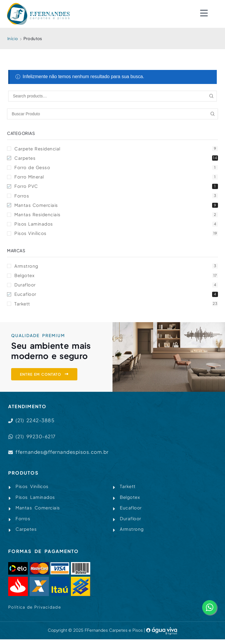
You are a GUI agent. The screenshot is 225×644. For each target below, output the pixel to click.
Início (13, 38)
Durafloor (116, 287)
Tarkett (116, 307)
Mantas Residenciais (116, 216)
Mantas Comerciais (116, 207)
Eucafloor (116, 297)
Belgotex (116, 278)
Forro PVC (116, 187)
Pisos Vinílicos (116, 236)
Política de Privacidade (35, 612)
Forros (116, 197)
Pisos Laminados (116, 226)
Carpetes (116, 158)
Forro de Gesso (116, 168)
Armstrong (116, 268)
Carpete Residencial (116, 149)
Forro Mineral (116, 178)
